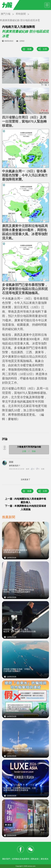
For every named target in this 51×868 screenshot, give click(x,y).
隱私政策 (35, 859)
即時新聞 (21, 14)
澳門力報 (6, 14)
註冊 (24, 451)
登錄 (34, 451)
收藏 (29, 49)
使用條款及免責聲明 (21, 859)
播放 (9, 825)
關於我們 (6, 859)
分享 (45, 49)
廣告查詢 (44, 859)
